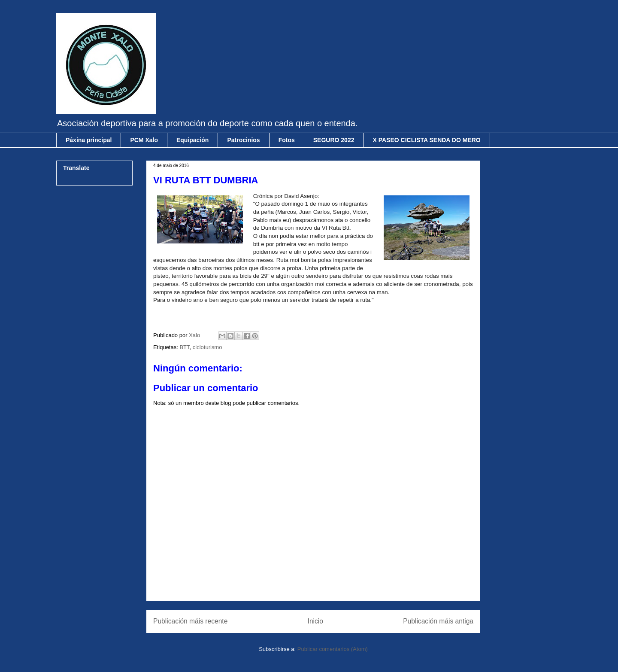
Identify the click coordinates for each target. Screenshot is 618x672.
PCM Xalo (144, 140)
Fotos (287, 140)
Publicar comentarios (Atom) (333, 649)
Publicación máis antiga (438, 621)
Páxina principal (89, 140)
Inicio (315, 621)
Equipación (192, 140)
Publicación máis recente (190, 621)
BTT (184, 347)
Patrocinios (243, 140)
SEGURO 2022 (334, 140)
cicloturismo (208, 347)
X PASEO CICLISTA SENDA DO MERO (426, 140)
